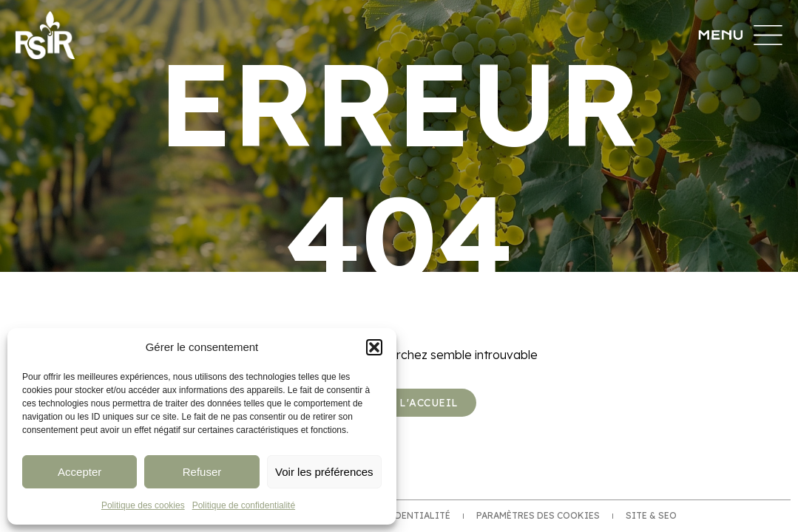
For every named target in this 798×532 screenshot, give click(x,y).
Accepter (80, 472)
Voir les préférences (324, 472)
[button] (374, 347)
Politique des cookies (143, 505)
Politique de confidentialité (244, 505)
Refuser (202, 472)
